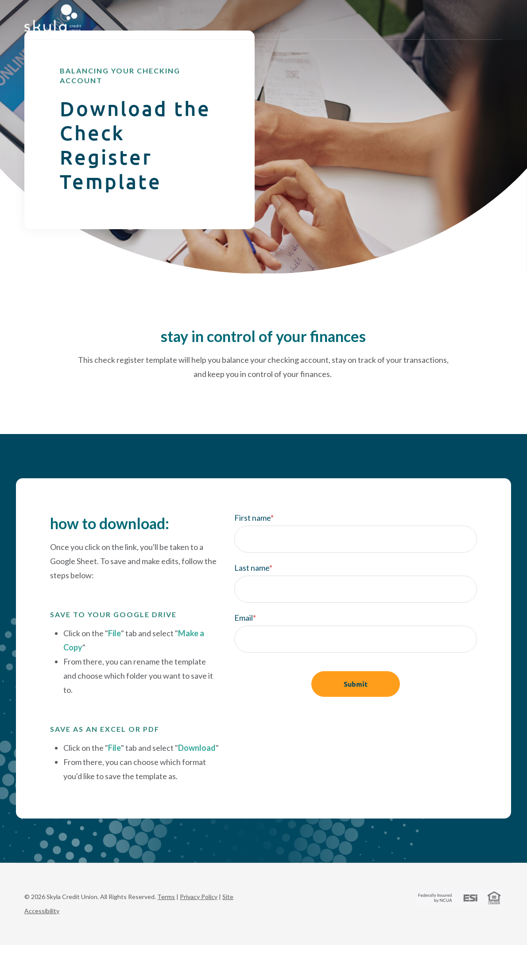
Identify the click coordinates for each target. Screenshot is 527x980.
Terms (166, 924)
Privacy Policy (199, 924)
